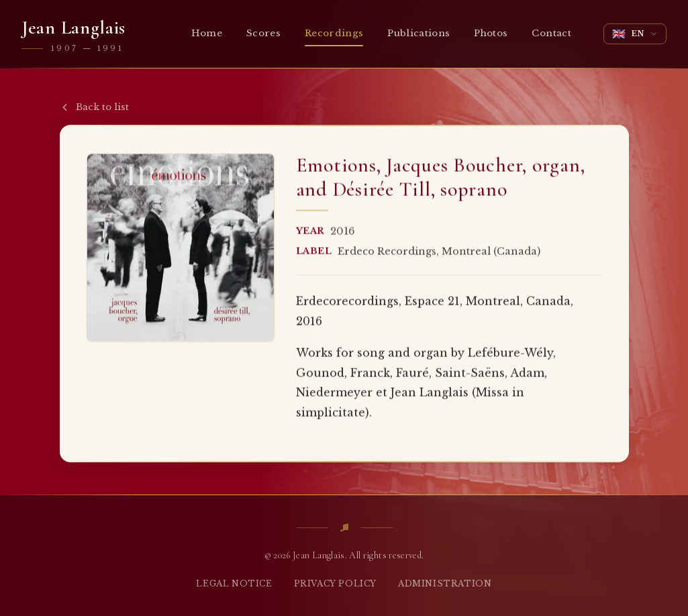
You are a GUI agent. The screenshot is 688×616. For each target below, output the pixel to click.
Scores (263, 33)
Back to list (94, 107)
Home (207, 33)
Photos (491, 33)
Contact (551, 33)
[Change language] (635, 34)
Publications (419, 33)
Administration (445, 583)
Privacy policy (335, 583)
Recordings (334, 37)
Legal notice (234, 583)
